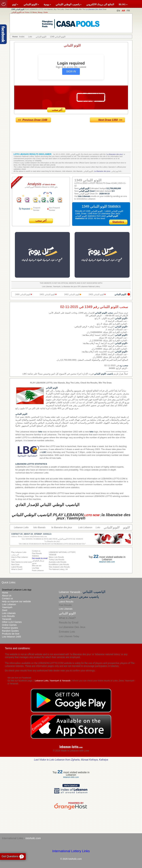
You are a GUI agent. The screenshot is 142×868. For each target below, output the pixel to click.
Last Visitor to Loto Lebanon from (71, 760)
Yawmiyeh (7, 607)
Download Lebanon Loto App (17, 590)
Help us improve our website (16, 601)
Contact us (7, 599)
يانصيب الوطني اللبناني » (68, 4)
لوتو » (16, 4)
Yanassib (7, 619)
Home (5, 593)
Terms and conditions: (18, 648)
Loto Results (8, 616)
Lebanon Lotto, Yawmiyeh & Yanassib (53, 681)
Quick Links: (9, 582)
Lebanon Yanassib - (82, 592)
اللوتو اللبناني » (31, 4)
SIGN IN (71, 71)
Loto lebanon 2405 (11, 637)
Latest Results (66, 602)
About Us (7, 596)
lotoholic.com (33, 838)
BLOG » (123, 4)
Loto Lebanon (9, 604)
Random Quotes (10, 631)
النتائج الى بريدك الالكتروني (100, 4)
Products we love (11, 634)
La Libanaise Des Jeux (94, 9)
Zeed (5, 610)
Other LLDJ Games (12, 622)
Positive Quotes (10, 628)
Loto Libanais (9, 613)
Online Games (9, 625)
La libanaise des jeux (115, 154)
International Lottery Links (71, 851)
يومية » (47, 4)
